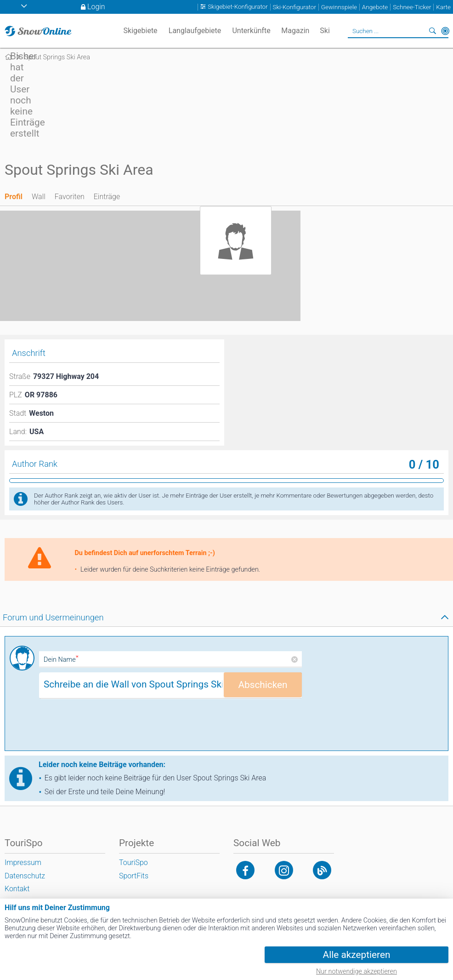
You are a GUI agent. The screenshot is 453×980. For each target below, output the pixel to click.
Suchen (432, 31)
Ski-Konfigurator (294, 7)
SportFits (134, 876)
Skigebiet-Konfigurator (238, 7)
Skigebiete (141, 31)
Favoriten (70, 197)
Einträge (107, 197)
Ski (325, 31)
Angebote (375, 7)
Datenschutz (25, 876)
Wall (39, 197)
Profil (14, 197)
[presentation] (109, 728)
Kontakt (17, 889)
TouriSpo (133, 863)
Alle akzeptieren (357, 955)
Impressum (23, 863)
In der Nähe (445, 31)
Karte (443, 7)
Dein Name (61, 660)
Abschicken (263, 685)
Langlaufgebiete (195, 31)
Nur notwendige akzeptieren (357, 971)
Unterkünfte (251, 31)
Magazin (295, 31)
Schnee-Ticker (412, 7)
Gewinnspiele (339, 7)
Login (96, 7)
